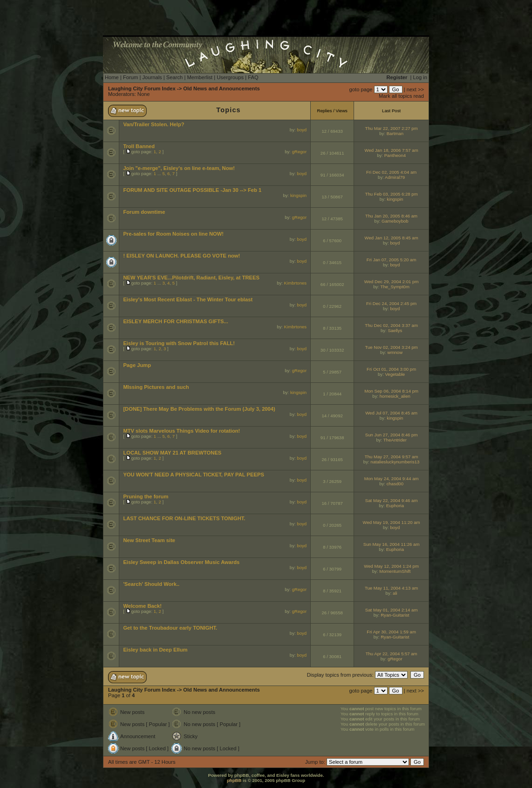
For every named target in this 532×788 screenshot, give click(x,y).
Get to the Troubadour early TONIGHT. (170, 628)
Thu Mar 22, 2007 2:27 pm (392, 128)
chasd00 (395, 484)
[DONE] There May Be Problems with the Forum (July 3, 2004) (199, 409)
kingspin (298, 195)
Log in (420, 77)
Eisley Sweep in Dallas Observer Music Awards (181, 562)
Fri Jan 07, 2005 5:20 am (392, 260)
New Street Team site (149, 540)
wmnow (395, 352)
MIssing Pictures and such (156, 387)
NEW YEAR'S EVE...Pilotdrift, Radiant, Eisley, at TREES (191, 278)
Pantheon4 (395, 155)
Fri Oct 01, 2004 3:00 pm (391, 369)
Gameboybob (395, 221)
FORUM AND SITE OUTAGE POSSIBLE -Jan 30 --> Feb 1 (192, 190)
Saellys (395, 330)
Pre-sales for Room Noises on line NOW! (173, 234)
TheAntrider (395, 440)
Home (112, 77)
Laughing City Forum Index (142, 88)
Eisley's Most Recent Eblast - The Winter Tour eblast (188, 299)
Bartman (395, 133)
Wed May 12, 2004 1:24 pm (391, 566)
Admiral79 (395, 177)
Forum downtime (144, 212)
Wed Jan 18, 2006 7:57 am (392, 150)
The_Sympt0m (395, 287)
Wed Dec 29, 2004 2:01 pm (392, 282)
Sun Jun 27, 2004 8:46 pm (392, 435)
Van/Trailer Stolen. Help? (153, 124)
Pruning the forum (146, 496)
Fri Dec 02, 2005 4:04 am (391, 172)
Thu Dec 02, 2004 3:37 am (391, 325)
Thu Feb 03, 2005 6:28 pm (392, 194)
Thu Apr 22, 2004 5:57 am (392, 654)
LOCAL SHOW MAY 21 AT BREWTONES (172, 453)
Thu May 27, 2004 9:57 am (392, 457)
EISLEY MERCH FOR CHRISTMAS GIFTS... (175, 321)
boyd (302, 130)
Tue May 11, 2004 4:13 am (391, 588)
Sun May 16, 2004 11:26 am (392, 544)
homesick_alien (395, 396)
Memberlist (200, 77)
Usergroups (230, 77)
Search (174, 77)
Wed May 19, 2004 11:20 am (392, 522)
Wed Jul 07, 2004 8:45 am (391, 413)
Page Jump (137, 365)
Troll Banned (139, 146)
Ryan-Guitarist (395, 615)
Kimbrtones (296, 283)
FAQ (253, 77)
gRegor (299, 152)
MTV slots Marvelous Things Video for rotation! (181, 431)
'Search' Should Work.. (151, 584)
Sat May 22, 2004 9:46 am (392, 500)
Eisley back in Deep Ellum (155, 650)
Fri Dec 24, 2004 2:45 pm (391, 303)
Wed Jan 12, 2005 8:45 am (392, 238)
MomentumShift (395, 571)
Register (397, 77)
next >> (415, 89)
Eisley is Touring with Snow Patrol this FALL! (179, 343)
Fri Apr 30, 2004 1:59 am (391, 632)
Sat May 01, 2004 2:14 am (392, 610)
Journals (152, 77)
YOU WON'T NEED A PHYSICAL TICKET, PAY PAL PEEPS (194, 475)
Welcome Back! (142, 606)
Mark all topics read (401, 96)
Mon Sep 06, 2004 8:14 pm (391, 391)
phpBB (234, 780)
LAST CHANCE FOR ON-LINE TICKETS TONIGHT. (184, 518)
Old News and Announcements (221, 88)
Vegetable (395, 374)
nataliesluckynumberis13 (395, 462)
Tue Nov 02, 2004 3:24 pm (391, 347)
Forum (130, 77)
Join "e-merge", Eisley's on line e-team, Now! (179, 168)
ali (395, 593)
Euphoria (395, 506)
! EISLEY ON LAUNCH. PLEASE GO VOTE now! (181, 256)
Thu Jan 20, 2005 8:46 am (391, 216)
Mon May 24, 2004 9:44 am (392, 479)
